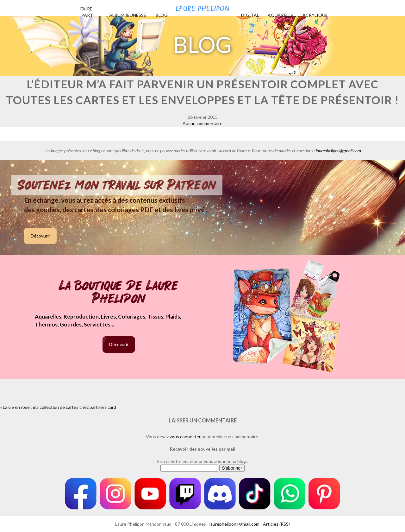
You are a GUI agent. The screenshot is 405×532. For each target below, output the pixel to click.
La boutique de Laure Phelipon (119, 293)
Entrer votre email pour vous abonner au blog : (203, 461)
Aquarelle (280, 15)
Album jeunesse (128, 15)
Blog (162, 15)
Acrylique (315, 15)
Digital (250, 15)
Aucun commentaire (202, 123)
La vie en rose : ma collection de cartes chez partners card (59, 407)
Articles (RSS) (276, 524)
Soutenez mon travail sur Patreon (117, 185)
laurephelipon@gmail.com (338, 151)
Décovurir (40, 236)
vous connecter (185, 437)
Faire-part (87, 12)
